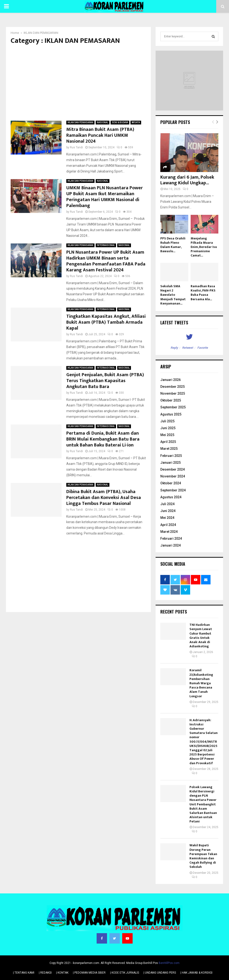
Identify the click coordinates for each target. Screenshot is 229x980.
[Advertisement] (78, 83)
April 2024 (168, 525)
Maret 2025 (169, 449)
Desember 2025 (173, 387)
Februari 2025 (171, 456)
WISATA (136, 122)
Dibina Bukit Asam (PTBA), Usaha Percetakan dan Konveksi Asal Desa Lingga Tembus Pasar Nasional (104, 498)
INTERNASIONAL (106, 245)
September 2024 (173, 490)
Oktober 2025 (171, 400)
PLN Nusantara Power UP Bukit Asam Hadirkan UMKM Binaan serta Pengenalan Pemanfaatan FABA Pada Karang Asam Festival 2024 (106, 261)
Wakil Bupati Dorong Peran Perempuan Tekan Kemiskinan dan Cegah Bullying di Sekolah (203, 856)
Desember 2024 (173, 469)
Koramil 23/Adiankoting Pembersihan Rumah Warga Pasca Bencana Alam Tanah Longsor (201, 683)
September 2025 (173, 407)
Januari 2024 (171, 545)
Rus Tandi (76, 147)
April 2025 (168, 442)
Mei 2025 (167, 435)
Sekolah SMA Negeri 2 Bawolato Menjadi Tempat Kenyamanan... (173, 295)
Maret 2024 (169, 532)
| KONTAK (62, 973)
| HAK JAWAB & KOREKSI (196, 973)
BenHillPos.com (169, 963)
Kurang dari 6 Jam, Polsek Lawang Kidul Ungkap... (187, 180)
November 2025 (173, 393)
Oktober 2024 (171, 483)
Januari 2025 (171, 463)
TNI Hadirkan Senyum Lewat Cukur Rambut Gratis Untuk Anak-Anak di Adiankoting (201, 636)
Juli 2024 (167, 504)
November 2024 (173, 476)
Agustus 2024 (171, 497)
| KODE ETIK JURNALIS (125, 973)
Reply (174, 348)
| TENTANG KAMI (24, 973)
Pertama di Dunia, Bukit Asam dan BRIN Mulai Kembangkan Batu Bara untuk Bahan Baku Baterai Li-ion (103, 439)
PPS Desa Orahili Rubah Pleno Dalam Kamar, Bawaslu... (173, 245)
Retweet (188, 348)
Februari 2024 (171, 539)
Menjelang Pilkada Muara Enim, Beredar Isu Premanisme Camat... (204, 247)
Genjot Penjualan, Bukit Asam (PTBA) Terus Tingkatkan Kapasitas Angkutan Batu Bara (105, 381)
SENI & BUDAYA (120, 122)
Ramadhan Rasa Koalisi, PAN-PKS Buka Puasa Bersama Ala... (203, 293)
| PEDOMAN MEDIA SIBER (89, 973)
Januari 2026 (171, 380)
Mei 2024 (167, 518)
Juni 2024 (168, 511)
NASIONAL (103, 122)
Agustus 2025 (171, 414)
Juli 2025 (167, 421)
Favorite (203, 348)
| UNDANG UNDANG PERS (160, 973)
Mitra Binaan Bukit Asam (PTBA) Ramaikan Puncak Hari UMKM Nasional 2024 (100, 135)
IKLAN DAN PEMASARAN (80, 122)
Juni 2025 (168, 428)
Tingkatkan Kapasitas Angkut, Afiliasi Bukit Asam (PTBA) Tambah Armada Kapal (106, 322)
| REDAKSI (45, 973)
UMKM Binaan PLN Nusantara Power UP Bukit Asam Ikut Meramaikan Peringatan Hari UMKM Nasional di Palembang (105, 197)
